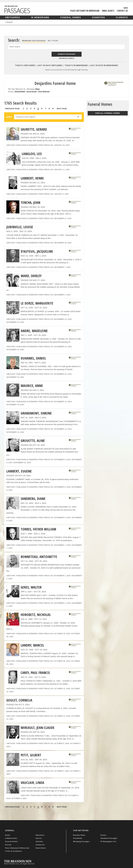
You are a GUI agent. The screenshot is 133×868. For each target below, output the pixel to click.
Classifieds (78, 838)
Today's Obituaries (25, 65)
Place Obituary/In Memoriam (85, 11)
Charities (98, 17)
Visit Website (44, 92)
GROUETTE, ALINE (33, 441)
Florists (122, 17)
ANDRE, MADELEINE (34, 331)
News (126, 8)
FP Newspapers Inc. (109, 841)
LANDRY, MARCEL (32, 645)
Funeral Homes (71, 17)
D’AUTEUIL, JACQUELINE (37, 251)
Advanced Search (66, 58)
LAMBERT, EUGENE (19, 471)
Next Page (62, 109)
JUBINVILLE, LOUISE (20, 227)
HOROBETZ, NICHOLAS (36, 615)
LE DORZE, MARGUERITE (37, 303)
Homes (103, 835)
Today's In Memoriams (76, 65)
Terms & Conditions (14, 851)
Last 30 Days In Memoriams (104, 65)
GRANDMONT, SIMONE (36, 413)
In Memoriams (40, 17)
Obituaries (13, 17)
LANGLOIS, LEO (32, 154)
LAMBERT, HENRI (32, 178)
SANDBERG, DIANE (33, 499)
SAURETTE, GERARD (34, 129)
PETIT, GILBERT (31, 755)
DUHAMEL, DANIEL (33, 358)
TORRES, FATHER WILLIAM (38, 529)
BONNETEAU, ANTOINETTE (39, 557)
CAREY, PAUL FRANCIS (35, 673)
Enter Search (15, 47)
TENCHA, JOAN (30, 203)
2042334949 (20, 92)
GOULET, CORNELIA (19, 700)
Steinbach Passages (109, 838)
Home (8, 835)
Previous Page (12, 109)
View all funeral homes (108, 113)
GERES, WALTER (31, 587)
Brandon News (79, 835)
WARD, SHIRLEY (31, 276)
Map (37, 89)
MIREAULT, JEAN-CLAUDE (38, 728)
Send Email (31, 92)
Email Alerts (108, 11)
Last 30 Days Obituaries (50, 65)
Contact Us (122, 11)
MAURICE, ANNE (32, 386)
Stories (39, 838)
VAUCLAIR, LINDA (32, 783)
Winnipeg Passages (81, 841)
